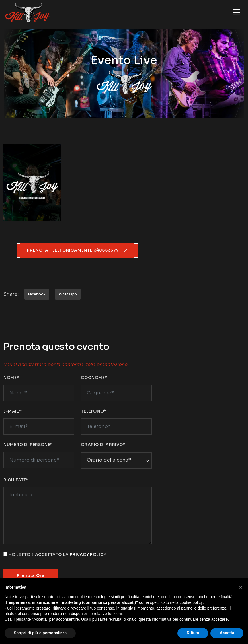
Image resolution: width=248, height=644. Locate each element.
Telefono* (93, 411)
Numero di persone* (28, 445)
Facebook (37, 294)
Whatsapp (68, 294)
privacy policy (88, 554)
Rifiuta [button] (193, 633)
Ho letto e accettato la (57, 554)
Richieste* (16, 480)
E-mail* (12, 411)
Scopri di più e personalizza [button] (40, 633)
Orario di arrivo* (103, 445)
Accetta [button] (227, 633)
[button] (241, 587)
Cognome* (94, 378)
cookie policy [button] (191, 602)
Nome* (11, 378)
